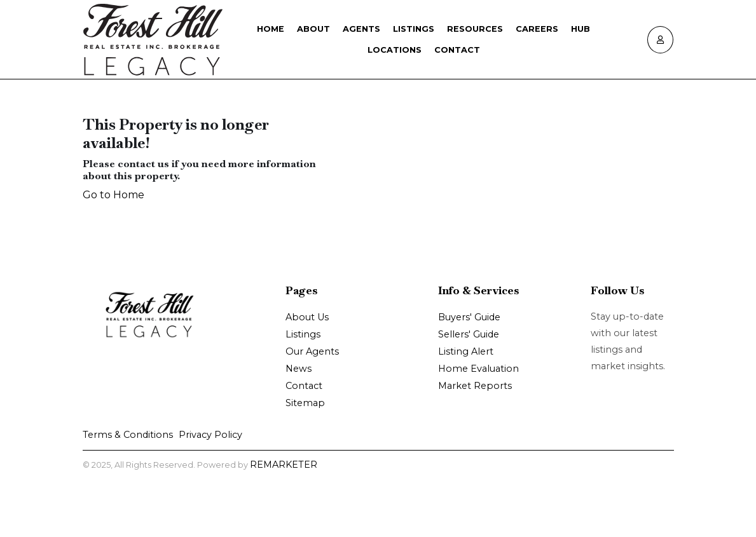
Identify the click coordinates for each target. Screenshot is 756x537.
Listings (414, 29)
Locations (395, 50)
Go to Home (113, 195)
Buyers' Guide (469, 317)
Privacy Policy (210, 435)
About (313, 29)
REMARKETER (284, 465)
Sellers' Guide (469, 334)
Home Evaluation (478, 369)
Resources (475, 29)
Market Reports (475, 386)
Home (271, 29)
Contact (457, 50)
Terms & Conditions (128, 435)
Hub (581, 29)
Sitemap (305, 403)
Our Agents (312, 351)
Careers (537, 29)
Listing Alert (466, 351)
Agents (361, 29)
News (299, 369)
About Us (307, 317)
